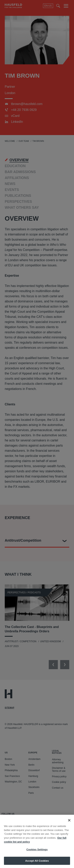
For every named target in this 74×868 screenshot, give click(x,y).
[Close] (69, 825)
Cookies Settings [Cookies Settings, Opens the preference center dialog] (37, 854)
